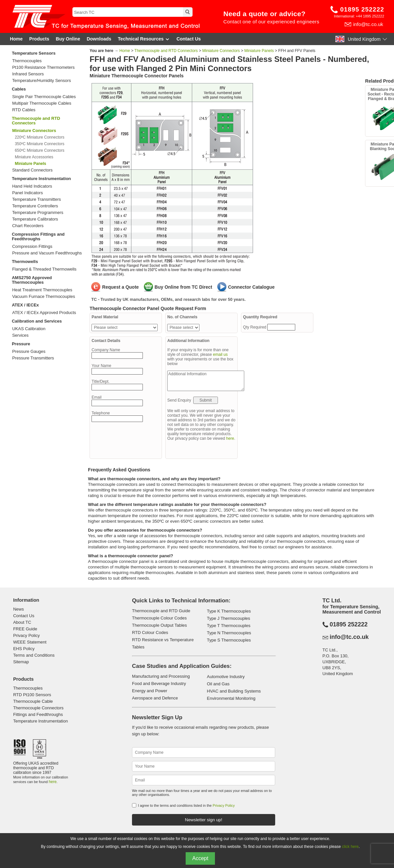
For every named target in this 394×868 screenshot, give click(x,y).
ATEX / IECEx (25, 305)
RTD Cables (24, 110)
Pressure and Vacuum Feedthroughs (47, 253)
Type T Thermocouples (228, 626)
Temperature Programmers (38, 213)
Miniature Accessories (34, 157)
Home (16, 39)
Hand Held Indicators (32, 186)
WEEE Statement (30, 642)
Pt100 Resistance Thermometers (43, 67)
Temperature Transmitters (37, 199)
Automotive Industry (226, 677)
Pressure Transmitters (33, 358)
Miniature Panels (259, 51)
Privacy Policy (26, 635)
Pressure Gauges (29, 352)
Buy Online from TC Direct (184, 287)
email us (220, 355)
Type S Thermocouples (229, 640)
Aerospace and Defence (155, 698)
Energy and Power (150, 691)
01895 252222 (362, 9)
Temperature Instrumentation (41, 179)
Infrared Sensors (28, 74)
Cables (19, 89)
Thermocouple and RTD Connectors (36, 121)
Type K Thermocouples (229, 611)
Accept (200, 858)
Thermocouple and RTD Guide (161, 611)
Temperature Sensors (34, 53)
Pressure (21, 344)
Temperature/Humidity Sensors (41, 81)
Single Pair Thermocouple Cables (44, 97)
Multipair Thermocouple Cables (42, 103)
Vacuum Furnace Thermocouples (44, 297)
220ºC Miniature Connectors (39, 137)
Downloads (99, 39)
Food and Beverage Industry (159, 684)
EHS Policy (24, 649)
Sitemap (21, 662)
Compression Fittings (32, 247)
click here (350, 847)
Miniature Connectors (221, 51)
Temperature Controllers (35, 206)
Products (39, 39)
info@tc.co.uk (368, 24)
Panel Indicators (27, 193)
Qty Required (255, 327)
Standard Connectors (32, 170)
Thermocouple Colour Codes (159, 618)
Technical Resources (144, 39)
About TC (22, 622)
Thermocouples (27, 61)
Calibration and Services (37, 321)
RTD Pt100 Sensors (32, 695)
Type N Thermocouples (229, 633)
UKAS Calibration (29, 329)
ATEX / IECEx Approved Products (44, 313)
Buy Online (68, 39)
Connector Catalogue (251, 287)
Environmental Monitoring (231, 698)
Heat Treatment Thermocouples (42, 290)
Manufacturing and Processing (161, 676)
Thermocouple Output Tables (159, 625)
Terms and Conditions (34, 655)
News (19, 609)
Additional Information (206, 381)
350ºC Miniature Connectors (39, 144)
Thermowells (25, 262)
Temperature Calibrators (35, 219)
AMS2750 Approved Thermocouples (32, 280)
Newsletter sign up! (204, 820)
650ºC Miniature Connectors (39, 150)
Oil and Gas (218, 684)
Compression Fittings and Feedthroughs (38, 237)
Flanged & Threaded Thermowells (44, 269)
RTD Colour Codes (150, 632)
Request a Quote (120, 287)
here (230, 438)
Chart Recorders (28, 226)
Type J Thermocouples (228, 618)
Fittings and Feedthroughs (38, 714)
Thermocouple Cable (33, 701)
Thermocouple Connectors (38, 708)
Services (20, 335)
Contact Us (189, 39)
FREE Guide (25, 629)
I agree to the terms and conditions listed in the (186, 805)
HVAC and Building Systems (234, 691)
